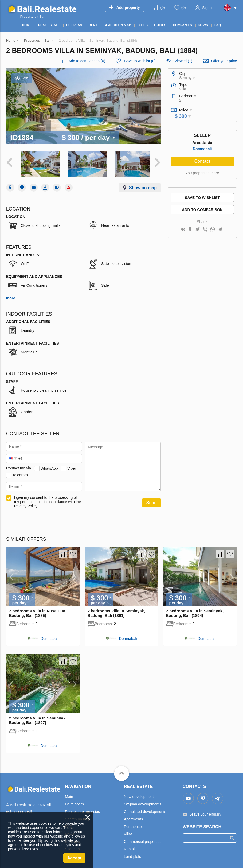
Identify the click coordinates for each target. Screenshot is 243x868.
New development (139, 795)
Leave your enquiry (205, 813)
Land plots (133, 855)
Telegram (20, 473)
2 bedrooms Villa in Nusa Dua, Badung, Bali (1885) (38, 612)
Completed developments (145, 810)
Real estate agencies (82, 810)
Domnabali (202, 149)
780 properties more (202, 173)
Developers (74, 803)
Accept (74, 858)
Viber (72, 466)
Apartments (134, 818)
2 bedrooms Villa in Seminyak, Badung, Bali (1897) (38, 719)
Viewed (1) (183, 61)
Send (152, 501)
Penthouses (134, 825)
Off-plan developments (143, 803)
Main (69, 795)
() (163, 7)
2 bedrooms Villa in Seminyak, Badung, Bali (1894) (195, 612)
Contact (202, 161)
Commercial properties (143, 840)
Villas (128, 832)
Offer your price (224, 61)
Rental (129, 847)
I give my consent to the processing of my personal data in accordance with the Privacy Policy (48, 500)
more (11, 297)
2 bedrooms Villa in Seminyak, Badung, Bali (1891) (116, 612)
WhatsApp (49, 466)
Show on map (143, 186)
